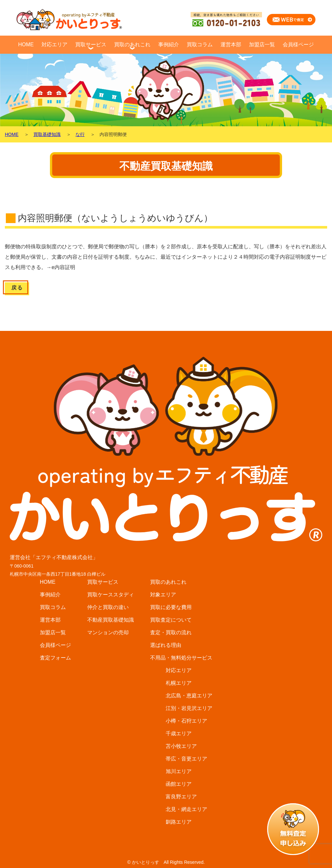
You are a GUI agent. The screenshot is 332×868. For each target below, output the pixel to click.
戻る (17, 288)
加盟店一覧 (262, 45)
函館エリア (179, 784)
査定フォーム (55, 658)
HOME (26, 45)
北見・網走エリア (186, 809)
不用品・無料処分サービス (181, 658)
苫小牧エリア (181, 746)
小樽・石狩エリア (186, 721)
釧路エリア (179, 822)
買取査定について (171, 620)
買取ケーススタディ (111, 595)
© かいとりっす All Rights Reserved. (166, 862)
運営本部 (231, 45)
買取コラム (200, 45)
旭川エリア (179, 771)
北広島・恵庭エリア (189, 696)
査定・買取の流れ (171, 632)
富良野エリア (181, 797)
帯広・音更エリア (186, 759)
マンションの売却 (108, 632)
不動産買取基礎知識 (111, 620)
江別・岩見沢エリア (189, 708)
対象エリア (163, 595)
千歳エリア (179, 733)
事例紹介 (169, 45)
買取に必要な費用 (171, 607)
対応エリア (54, 45)
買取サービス (91, 45)
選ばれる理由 (166, 645)
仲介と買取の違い (108, 607)
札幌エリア (179, 683)
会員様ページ (298, 45)
